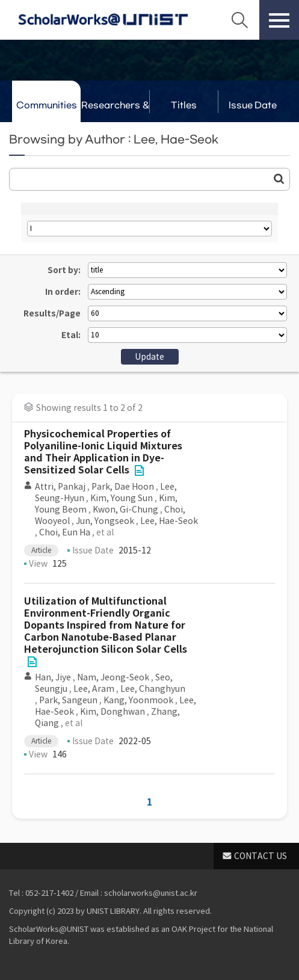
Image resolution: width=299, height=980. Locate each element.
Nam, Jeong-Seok (113, 677)
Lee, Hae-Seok (169, 521)
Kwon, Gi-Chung (125, 510)
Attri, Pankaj (60, 487)
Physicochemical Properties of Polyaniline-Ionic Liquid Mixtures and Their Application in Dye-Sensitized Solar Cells (103, 452)
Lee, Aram (94, 689)
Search (239, 20)
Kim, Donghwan (113, 712)
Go (279, 179)
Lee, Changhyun (153, 689)
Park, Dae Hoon (123, 487)
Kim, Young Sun (122, 498)
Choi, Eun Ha (65, 532)
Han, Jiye (53, 677)
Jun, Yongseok (105, 521)
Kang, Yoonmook (138, 700)
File (139, 470)
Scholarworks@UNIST (103, 20)
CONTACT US (260, 856)
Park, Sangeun (68, 700)
